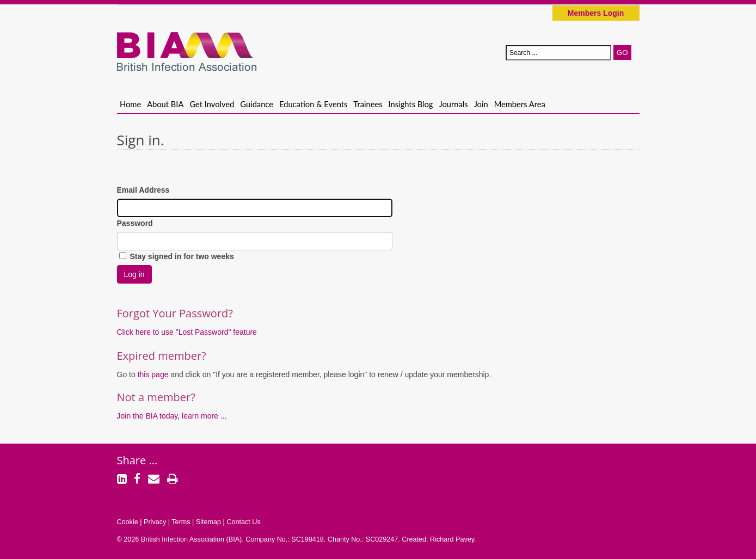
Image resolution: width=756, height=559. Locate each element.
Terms (181, 522)
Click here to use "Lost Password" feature (187, 332)
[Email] (154, 480)
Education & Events (313, 104)
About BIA (165, 104)
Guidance (257, 104)
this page (154, 374)
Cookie (128, 522)
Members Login (596, 13)
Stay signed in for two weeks (177, 256)
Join (481, 104)
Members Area (520, 104)
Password (135, 223)
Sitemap (208, 522)
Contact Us (243, 522)
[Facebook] (137, 480)
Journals (454, 104)
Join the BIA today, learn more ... (172, 416)
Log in (134, 274)
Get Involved (212, 104)
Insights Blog (411, 104)
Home (130, 104)
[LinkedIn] (122, 480)
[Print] (173, 480)
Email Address (143, 190)
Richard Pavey (452, 539)
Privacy (155, 522)
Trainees (368, 104)
